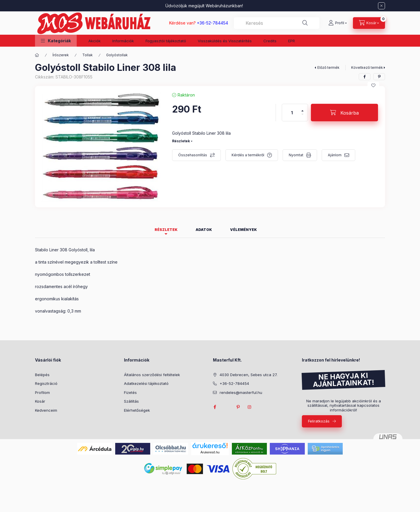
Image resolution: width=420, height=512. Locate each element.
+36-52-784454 (234, 383)
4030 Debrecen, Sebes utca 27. (249, 375)
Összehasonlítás (193, 155)
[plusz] (302, 108)
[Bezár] (381, 6)
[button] (56, 41)
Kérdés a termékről (248, 155)
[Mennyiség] (292, 113)
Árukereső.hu (210, 452)
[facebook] (365, 77)
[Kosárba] (344, 113)
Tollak (87, 55)
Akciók (94, 41)
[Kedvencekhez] (373, 85)
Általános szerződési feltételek (152, 375)
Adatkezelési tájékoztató (146, 383)
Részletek (181, 141)
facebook (215, 407)
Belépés (42, 375)
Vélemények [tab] (244, 230)
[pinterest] (379, 77)
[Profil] (338, 23)
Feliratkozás (319, 421)
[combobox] (277, 23)
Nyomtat (296, 155)
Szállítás (131, 401)
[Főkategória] (37, 55)
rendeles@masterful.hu (241, 392)
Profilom (42, 392)
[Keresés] (305, 23)
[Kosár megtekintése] (369, 23)
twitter (226, 407)
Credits (270, 41)
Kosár (40, 401)
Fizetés (130, 392)
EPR (292, 41)
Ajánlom (335, 155)
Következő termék (367, 67)
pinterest (238, 407)
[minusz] (302, 117)
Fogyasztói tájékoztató (166, 41)
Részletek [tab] (166, 230)
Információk (123, 41)
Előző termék (328, 67)
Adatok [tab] (204, 230)
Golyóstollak (117, 55)
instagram (250, 407)
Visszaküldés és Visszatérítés (225, 41)
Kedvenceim (46, 410)
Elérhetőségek (137, 410)
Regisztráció (46, 383)
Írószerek (61, 55)
